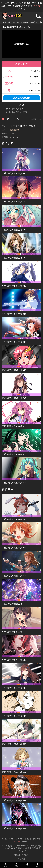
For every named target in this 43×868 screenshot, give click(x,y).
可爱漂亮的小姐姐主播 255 (14, 426)
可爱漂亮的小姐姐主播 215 (14, 716)
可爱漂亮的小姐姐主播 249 (14, 483)
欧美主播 (34, 22)
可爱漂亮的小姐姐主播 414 (14, 314)
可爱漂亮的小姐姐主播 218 (14, 688)
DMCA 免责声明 (8, 839)
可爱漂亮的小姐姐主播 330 (14, 604)
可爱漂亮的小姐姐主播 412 (14, 370)
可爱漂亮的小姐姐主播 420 (14, 202)
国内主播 (25, 22)
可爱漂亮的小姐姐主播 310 (14, 174)
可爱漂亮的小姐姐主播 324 (14, 519)
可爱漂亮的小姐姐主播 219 (14, 660)
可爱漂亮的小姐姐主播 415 (14, 286)
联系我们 (26, 841)
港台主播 (6, 22)
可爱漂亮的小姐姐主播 (12, 632)
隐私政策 (37, 839)
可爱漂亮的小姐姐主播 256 (14, 454)
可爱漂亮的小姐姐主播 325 (14, 548)
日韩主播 (15, 22)
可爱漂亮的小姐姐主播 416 (14, 258)
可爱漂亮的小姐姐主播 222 (14, 828)
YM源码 (25, 855)
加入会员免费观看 (22, 98)
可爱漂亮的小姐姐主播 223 (14, 744)
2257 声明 (19, 839)
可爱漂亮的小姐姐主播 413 (14, 342)
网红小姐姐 (15, 130)
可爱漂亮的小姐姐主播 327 (14, 576)
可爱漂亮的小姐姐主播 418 (14, 230)
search (39, 16)
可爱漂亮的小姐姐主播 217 (14, 800)
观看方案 (17, 841)
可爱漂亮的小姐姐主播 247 (14, 398)
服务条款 (28, 839)
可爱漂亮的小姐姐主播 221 (14, 772)
